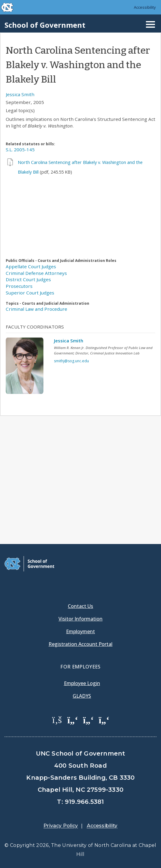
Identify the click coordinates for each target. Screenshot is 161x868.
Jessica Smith (20, 94)
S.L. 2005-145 (20, 149)
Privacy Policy (61, 826)
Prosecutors (19, 286)
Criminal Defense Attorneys (36, 273)
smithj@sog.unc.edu (71, 361)
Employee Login (82, 683)
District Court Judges (28, 279)
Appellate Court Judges (31, 266)
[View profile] (27, 367)
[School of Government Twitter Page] (73, 719)
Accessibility (145, 7)
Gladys (82, 696)
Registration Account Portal (80, 644)
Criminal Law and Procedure (36, 309)
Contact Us (80, 606)
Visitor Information (80, 619)
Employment (80, 631)
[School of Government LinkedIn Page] (88, 719)
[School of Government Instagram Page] (104, 719)
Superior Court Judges (30, 293)
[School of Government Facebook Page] (57, 719)
